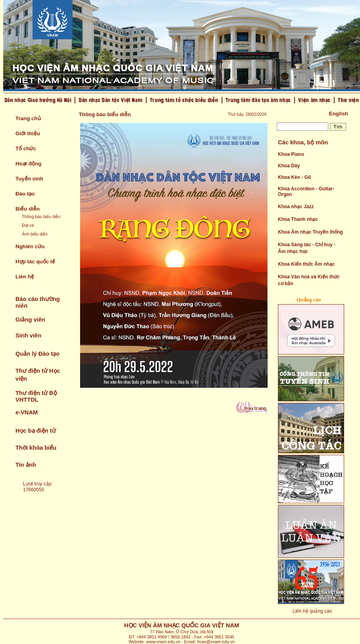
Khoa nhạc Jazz (296, 207)
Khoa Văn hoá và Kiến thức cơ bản (309, 280)
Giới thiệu (28, 133)
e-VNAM (27, 412)
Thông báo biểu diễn (41, 217)
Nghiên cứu (30, 246)
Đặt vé (28, 225)
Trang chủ (28, 118)
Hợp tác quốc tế (35, 262)
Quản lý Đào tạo (37, 354)
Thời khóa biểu (36, 448)
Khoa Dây (289, 166)
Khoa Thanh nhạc (298, 219)
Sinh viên (28, 335)
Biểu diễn (28, 209)
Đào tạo (25, 194)
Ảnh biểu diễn (35, 234)
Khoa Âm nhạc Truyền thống (310, 232)
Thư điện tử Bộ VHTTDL (36, 396)
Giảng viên (30, 320)
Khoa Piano (291, 154)
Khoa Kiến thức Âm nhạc (306, 264)
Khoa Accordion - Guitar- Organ (306, 192)
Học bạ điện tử (36, 431)
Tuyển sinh (29, 179)
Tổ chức (26, 149)
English (339, 114)
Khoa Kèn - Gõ (294, 177)
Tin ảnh (26, 465)
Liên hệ (25, 277)
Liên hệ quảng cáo (312, 611)
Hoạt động (28, 164)
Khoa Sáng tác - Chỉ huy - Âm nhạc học (307, 248)
